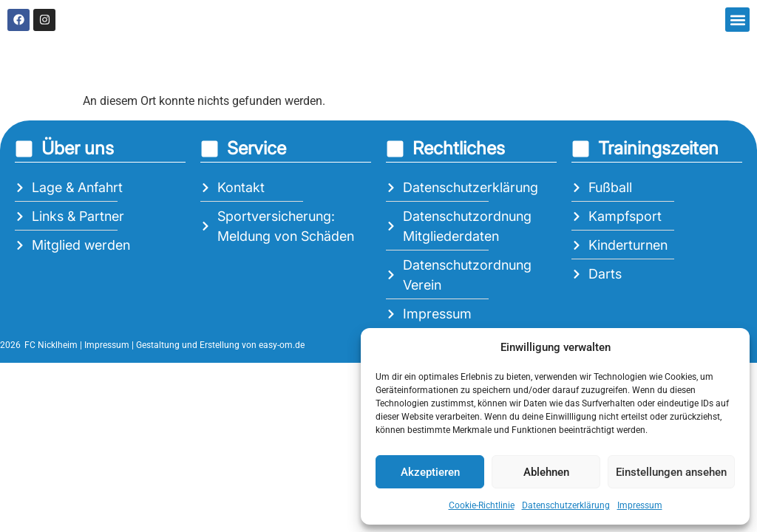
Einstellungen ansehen (671, 472)
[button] (737, 20)
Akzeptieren (430, 472)
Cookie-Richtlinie (482, 505)
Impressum (640, 505)
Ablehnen (546, 472)
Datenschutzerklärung (566, 505)
